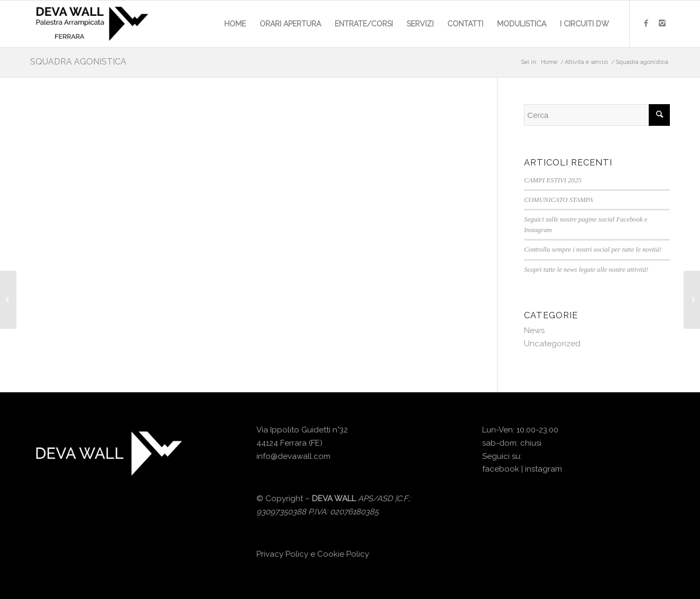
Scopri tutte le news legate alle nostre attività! (586, 270)
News (534, 330)
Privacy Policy (282, 554)
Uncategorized (552, 344)
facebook (501, 469)
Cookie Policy (343, 554)
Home (549, 62)
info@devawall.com (293, 456)
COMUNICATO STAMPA (558, 200)
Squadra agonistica (78, 62)
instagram (544, 469)
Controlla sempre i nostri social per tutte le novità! (593, 250)
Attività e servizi (586, 62)
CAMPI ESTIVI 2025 (552, 180)
